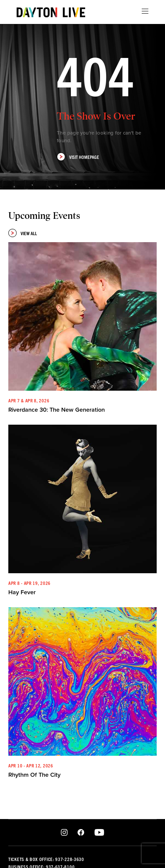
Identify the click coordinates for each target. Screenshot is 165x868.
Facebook (81, 833)
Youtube (99, 833)
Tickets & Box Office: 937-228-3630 (46, 859)
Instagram (64, 833)
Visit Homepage (78, 157)
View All (23, 233)
